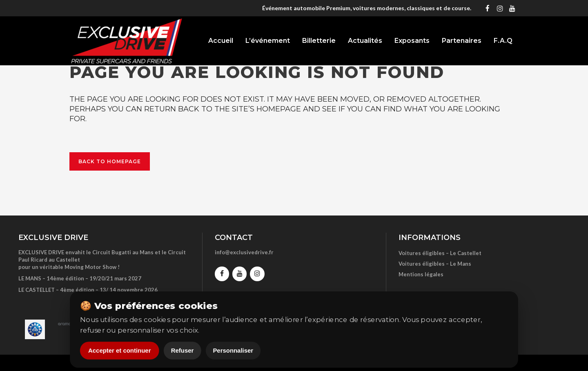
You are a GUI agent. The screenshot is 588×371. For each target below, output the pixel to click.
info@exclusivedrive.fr (244, 252)
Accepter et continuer (119, 351)
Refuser (183, 351)
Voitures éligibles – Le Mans (435, 264)
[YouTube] (512, 8)
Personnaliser (233, 351)
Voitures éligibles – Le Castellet (440, 253)
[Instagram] (500, 8)
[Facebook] (488, 8)
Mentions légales (421, 274)
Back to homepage (110, 161)
